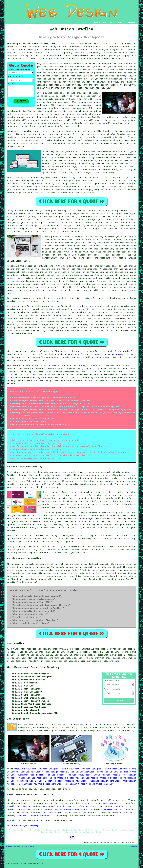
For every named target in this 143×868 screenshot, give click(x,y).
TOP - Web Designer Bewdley (23, 826)
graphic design (124, 806)
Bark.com (117, 354)
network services (122, 812)
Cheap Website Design (107, 775)
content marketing (28, 809)
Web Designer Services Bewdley (33, 667)
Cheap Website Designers (33, 778)
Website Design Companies (106, 781)
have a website (127, 123)
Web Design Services (83, 772)
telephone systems (88, 806)
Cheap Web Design (107, 772)
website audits (113, 809)
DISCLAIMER (130, 23)
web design (38, 306)
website (41, 85)
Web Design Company (57, 772)
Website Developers (25, 769)
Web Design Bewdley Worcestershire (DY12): (33, 44)
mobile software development (71, 809)
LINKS (103, 23)
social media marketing (108, 803)
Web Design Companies (117, 769)
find (16, 649)
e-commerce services (56, 812)
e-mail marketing (17, 806)
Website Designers (49, 769)
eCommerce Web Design (30, 775)
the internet (121, 53)
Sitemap (9, 847)
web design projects (55, 328)
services (12, 384)
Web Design (13, 365)
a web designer (45, 803)
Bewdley (56, 365)
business (115, 298)
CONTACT (119, 23)
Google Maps (75, 67)
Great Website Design (19, 131)
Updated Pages (29, 847)
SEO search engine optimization (36, 815)
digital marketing (17, 812)
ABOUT (111, 23)
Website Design (56, 775)
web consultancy (52, 806)
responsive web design (105, 306)
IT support (90, 812)
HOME (96, 23)
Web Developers (71, 769)
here (117, 661)
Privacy (134, 847)
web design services (22, 334)
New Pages (18, 847)
